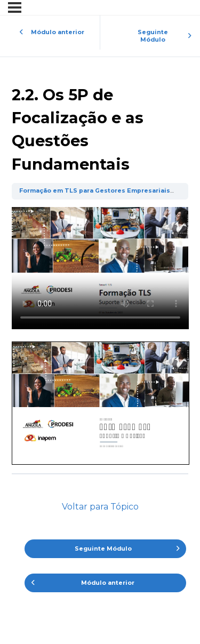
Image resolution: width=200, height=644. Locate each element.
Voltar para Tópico (100, 507)
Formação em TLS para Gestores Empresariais (95, 191)
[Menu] (15, 7)
